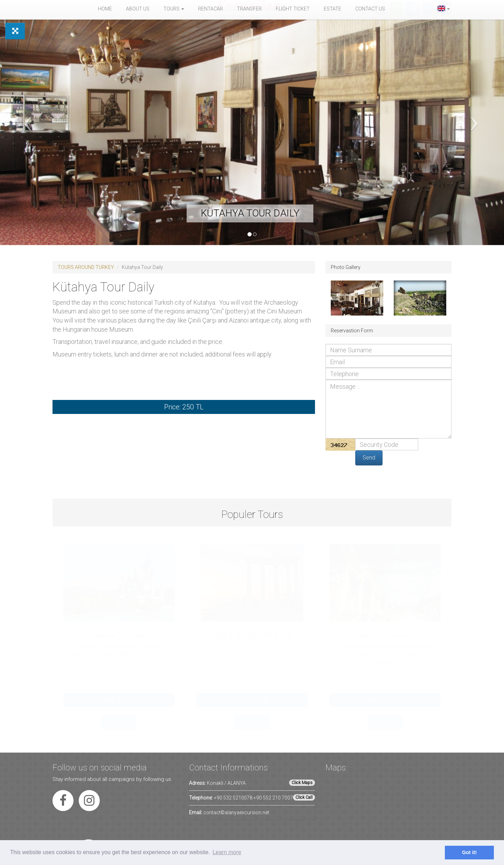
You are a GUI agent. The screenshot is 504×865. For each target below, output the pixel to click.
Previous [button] (48, 621)
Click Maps (302, 783)
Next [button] (456, 621)
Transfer (249, 9)
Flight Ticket (293, 9)
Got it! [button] (469, 852)
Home (105, 9)
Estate (332, 9)
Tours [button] (174, 9)
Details (119, 722)
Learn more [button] (227, 852)
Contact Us (370, 9)
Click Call (304, 797)
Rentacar (211, 9)
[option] (119, 645)
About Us (138, 9)
